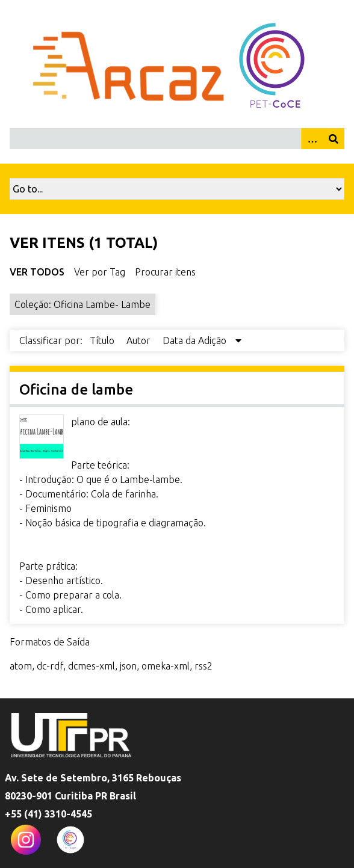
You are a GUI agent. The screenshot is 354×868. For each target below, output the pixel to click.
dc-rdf (50, 666)
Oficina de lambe (76, 389)
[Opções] (312, 139)
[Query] (177, 139)
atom (21, 666)
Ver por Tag (100, 272)
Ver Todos (37, 272)
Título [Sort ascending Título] (103, 340)
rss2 (203, 666)
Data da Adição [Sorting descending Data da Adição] (196, 340)
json (128, 666)
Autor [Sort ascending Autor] (140, 340)
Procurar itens (165, 272)
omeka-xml (166, 666)
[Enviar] (334, 139)
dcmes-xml (92, 666)
